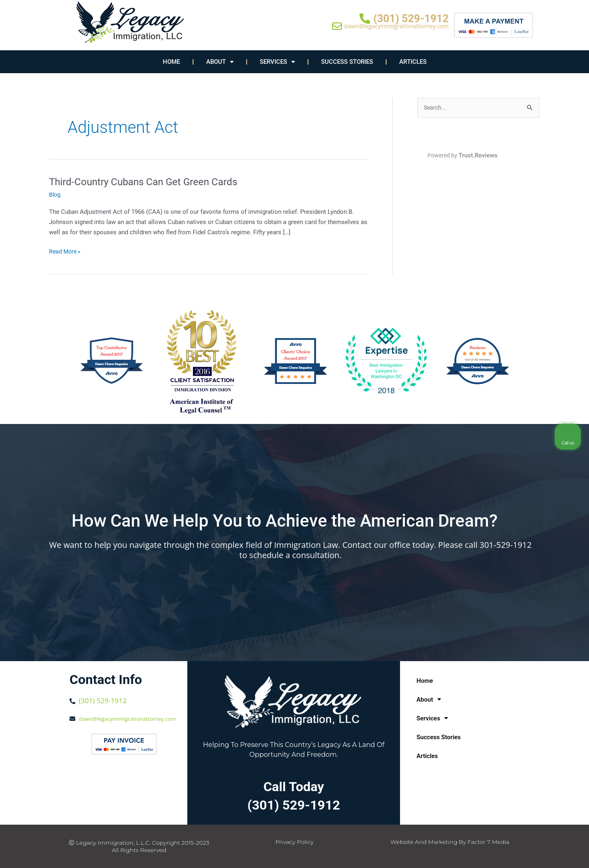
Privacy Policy (294, 842)
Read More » (66, 251)
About (220, 62)
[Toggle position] (545, 607)
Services (277, 62)
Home (171, 62)
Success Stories (347, 62)
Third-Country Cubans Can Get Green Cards (151, 182)
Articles (413, 62)
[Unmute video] (444, 607)
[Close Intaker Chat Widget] (562, 607)
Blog (55, 195)
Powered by (463, 156)
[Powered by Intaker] (519, 851)
